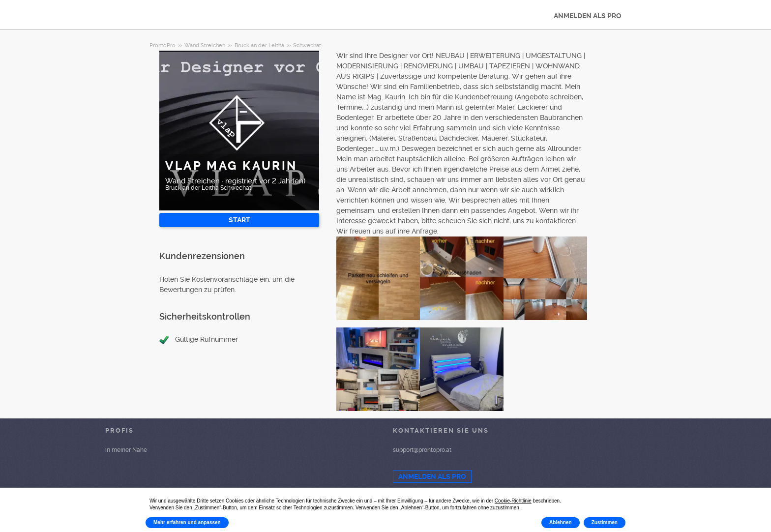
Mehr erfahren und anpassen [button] (187, 522)
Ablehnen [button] (561, 522)
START (239, 220)
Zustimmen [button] (605, 522)
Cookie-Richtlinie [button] (513, 501)
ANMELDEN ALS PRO (588, 16)
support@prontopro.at (422, 450)
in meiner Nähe (126, 450)
